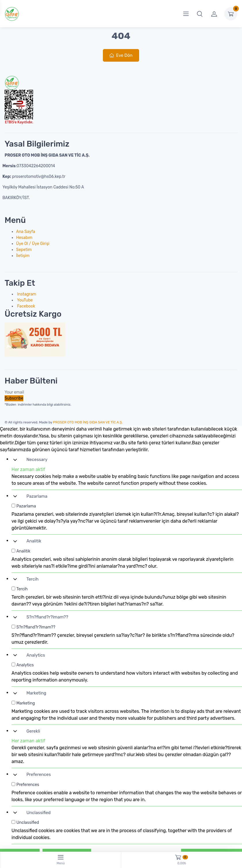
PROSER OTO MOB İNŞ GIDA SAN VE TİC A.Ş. (88, 422)
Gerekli (33, 731)
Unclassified (39, 813)
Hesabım (24, 238)
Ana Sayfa (26, 232)
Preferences (39, 774)
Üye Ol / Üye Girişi (33, 244)
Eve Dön (121, 55)
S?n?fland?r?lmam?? (47, 617)
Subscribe (14, 398)
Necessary (37, 460)
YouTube (24, 300)
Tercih (32, 579)
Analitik (34, 541)
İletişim (23, 256)
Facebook (26, 306)
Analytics (36, 655)
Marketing (36, 693)
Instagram (26, 294)
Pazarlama (37, 496)
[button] (200, 14)
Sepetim (24, 250)
